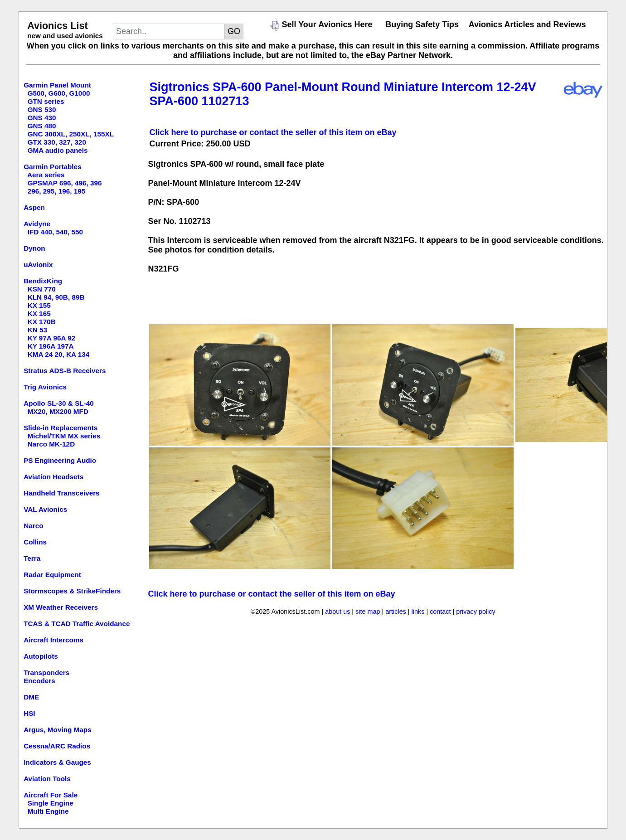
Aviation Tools (47, 779)
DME (31, 697)
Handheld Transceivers (62, 493)
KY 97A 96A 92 (52, 338)
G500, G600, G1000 (59, 93)
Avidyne (37, 224)
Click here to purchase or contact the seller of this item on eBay (273, 132)
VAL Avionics (45, 509)
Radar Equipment (52, 575)
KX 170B (42, 322)
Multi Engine (48, 811)
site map (368, 612)
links (418, 612)
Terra (32, 558)
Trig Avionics (45, 387)
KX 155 (39, 305)
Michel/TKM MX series (64, 436)
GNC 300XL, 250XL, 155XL (71, 134)
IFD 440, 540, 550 (55, 232)
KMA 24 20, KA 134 (59, 354)
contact (440, 612)
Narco (33, 526)
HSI (29, 713)
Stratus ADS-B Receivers (65, 371)
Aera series (46, 175)
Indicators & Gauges (57, 762)
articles (396, 612)
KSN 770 (42, 289)
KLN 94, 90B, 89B (56, 297)
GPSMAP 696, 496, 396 (65, 183)
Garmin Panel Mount (57, 85)
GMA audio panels (58, 150)
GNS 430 (42, 118)
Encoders (39, 681)
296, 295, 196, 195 (57, 191)
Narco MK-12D (51, 444)
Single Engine (51, 803)
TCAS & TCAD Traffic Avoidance (77, 624)
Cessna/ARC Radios (57, 746)
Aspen (34, 207)
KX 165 (39, 313)
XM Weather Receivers (61, 607)
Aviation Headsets (53, 477)
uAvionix (38, 265)
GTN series (46, 101)
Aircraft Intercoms (53, 640)
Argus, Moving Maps (58, 730)
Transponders (46, 672)
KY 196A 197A (51, 346)
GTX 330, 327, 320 (57, 142)
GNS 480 (42, 126)
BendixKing (43, 281)
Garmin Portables (53, 167)
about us (337, 612)
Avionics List (58, 26)
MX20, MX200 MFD (58, 411)
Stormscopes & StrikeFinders (72, 591)
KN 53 (37, 330)
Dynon (34, 248)
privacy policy (476, 612)
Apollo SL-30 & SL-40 (59, 403)
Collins (35, 542)
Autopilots (41, 656)
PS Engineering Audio (60, 460)
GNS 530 (42, 109)
